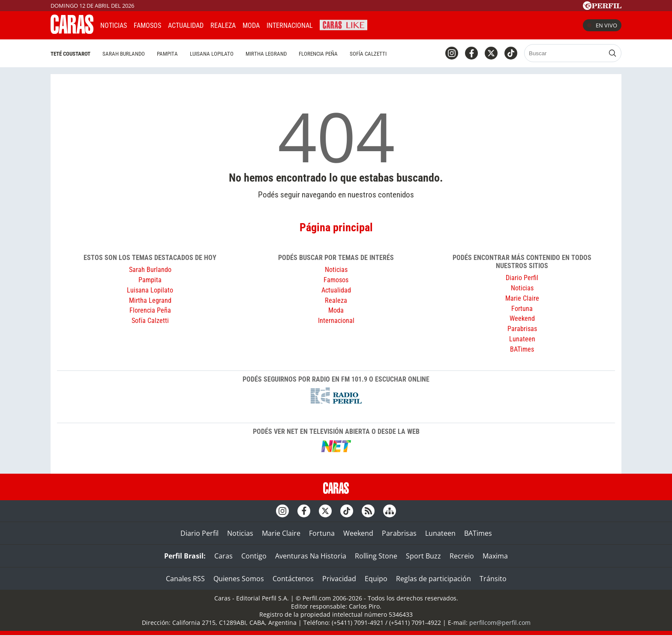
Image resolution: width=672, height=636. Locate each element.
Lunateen (522, 339)
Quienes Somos (239, 579)
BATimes (522, 349)
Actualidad (186, 25)
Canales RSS (185, 579)
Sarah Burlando (124, 54)
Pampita (167, 54)
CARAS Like (343, 24)
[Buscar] (565, 53)
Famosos (147, 25)
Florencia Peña (318, 54)
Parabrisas (522, 329)
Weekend (522, 318)
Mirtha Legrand (266, 54)
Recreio (462, 556)
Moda (251, 25)
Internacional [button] (290, 25)
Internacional (336, 321)
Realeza (223, 25)
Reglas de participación (433, 579)
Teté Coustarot (70, 54)
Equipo (376, 579)
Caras (223, 556)
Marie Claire (522, 298)
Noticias (114, 25)
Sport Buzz (423, 556)
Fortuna (522, 309)
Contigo (254, 556)
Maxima (495, 556)
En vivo (602, 25)
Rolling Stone (376, 556)
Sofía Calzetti (368, 54)
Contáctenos (293, 579)
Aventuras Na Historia (311, 556)
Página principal (336, 227)
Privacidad (339, 579)
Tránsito (493, 579)
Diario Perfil (522, 278)
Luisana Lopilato (212, 54)
